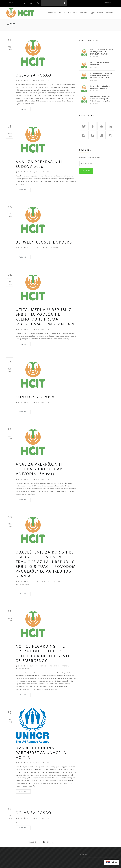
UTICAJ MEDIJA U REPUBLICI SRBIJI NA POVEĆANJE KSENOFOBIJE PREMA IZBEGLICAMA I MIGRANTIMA (45, 316)
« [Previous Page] (39, 841)
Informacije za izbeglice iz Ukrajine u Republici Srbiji (100, 86)
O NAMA (62, 12)
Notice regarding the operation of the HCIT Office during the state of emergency (43, 653)
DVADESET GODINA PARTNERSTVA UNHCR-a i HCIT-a (42, 752)
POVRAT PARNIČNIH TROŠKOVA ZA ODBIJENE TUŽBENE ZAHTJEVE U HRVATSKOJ (102, 51)
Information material (59, 665)
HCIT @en (37, 247)
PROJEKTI (84, 12)
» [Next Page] (53, 841)
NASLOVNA (51, 12)
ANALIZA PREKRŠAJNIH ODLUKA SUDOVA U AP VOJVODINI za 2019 (39, 468)
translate (109, 2)
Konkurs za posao (37, 396)
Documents (33, 665)
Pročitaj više (23, 108)
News (44, 581)
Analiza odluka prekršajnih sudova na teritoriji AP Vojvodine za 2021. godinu (100, 98)
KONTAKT (110, 12)
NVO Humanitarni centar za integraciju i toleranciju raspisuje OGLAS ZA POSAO (101, 75)
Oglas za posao (33, 74)
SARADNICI (73, 12)
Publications (54, 581)
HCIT (20, 80)
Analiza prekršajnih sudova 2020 (39, 163)
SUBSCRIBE (86, 170)
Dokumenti (97, 12)
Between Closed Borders (44, 241)
